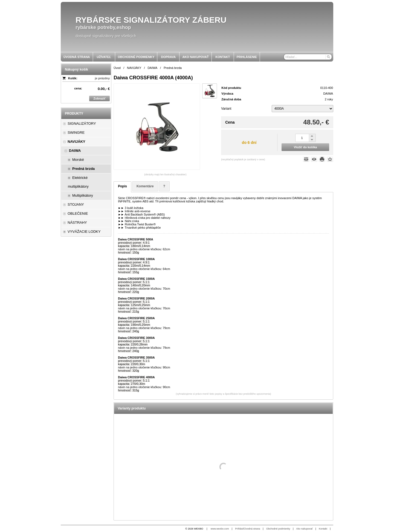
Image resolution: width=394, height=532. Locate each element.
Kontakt (323, 529)
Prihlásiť (240, 529)
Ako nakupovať (304, 529)
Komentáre (145, 186)
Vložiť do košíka (305, 147)
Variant (226, 109)
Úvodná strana (252, 529)
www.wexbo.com (220, 529)
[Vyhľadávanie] (308, 57)
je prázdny (102, 78)
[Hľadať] (328, 57)
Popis (122, 186)
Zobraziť (100, 98)
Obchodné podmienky (278, 529)
